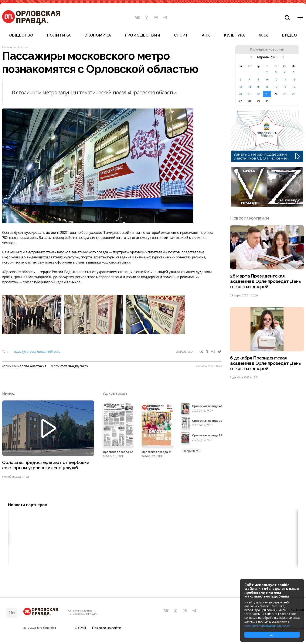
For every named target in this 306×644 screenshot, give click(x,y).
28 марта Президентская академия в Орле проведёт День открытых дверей (266, 281)
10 (276, 79)
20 (240, 94)
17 (276, 87)
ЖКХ (263, 35)
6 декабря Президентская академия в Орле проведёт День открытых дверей (266, 363)
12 (294, 79)
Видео (290, 35)
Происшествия (143, 35)
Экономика (98, 35)
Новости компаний (249, 218)
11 (285, 79)
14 (249, 87)
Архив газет (115, 393)
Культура (234, 35)
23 (267, 94)
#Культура (21, 352)
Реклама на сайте (106, 628)
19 (294, 87)
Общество (21, 35)
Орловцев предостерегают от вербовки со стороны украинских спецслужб (46, 465)
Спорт (181, 35)
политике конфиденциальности (267, 625)
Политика (59, 35)
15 (258, 87)
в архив (191, 451)
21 (249, 94)
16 (267, 87)
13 (240, 87)
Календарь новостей (267, 49)
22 (258, 94)
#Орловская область (45, 352)
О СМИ (80, 628)
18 (285, 87)
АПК (206, 35)
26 (294, 94)
